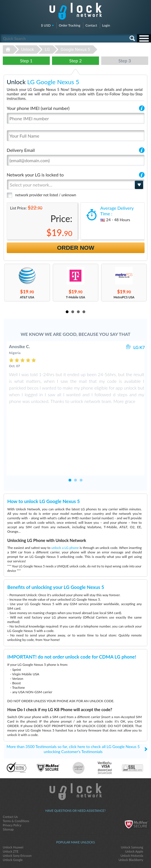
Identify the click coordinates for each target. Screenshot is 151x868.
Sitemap (8, 776)
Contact (91, 25)
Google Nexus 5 (75, 49)
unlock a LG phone (65, 494)
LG (47, 49)
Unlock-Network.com (76, 738)
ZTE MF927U (134, 828)
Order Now (76, 248)
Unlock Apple (134, 798)
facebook (64, 854)
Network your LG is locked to (35, 175)
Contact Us (10, 763)
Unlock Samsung (132, 793)
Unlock (28, 49)
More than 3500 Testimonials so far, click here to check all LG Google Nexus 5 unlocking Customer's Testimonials (73, 695)
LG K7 (139, 347)
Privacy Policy (12, 771)
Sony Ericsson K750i (16, 824)
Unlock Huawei (13, 793)
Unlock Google (13, 806)
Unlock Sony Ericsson (17, 802)
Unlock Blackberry (131, 806)
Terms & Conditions (16, 767)
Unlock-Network (76, 11)
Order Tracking (69, 25)
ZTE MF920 (11, 828)
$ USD (46, 25)
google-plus (87, 854)
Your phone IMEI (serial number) (38, 108)
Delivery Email (21, 150)
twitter (75, 854)
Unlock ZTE (11, 798)
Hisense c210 (134, 824)
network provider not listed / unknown (46, 195)
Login (106, 25)
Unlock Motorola (132, 802)
